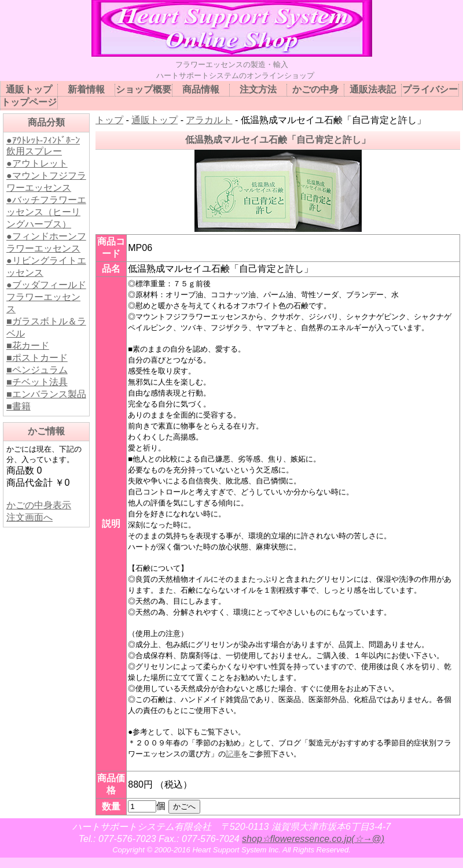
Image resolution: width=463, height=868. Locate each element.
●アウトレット (37, 163)
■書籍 (19, 406)
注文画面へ (30, 517)
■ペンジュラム (37, 370)
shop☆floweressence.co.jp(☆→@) (313, 839)
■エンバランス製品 (46, 394)
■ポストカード (37, 358)
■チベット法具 (37, 382)
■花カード (28, 346)
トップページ (29, 102)
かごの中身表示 (39, 505)
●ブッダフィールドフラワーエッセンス (46, 297)
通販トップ (155, 120)
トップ (109, 120)
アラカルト (209, 120)
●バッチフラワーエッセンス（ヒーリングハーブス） (46, 212)
